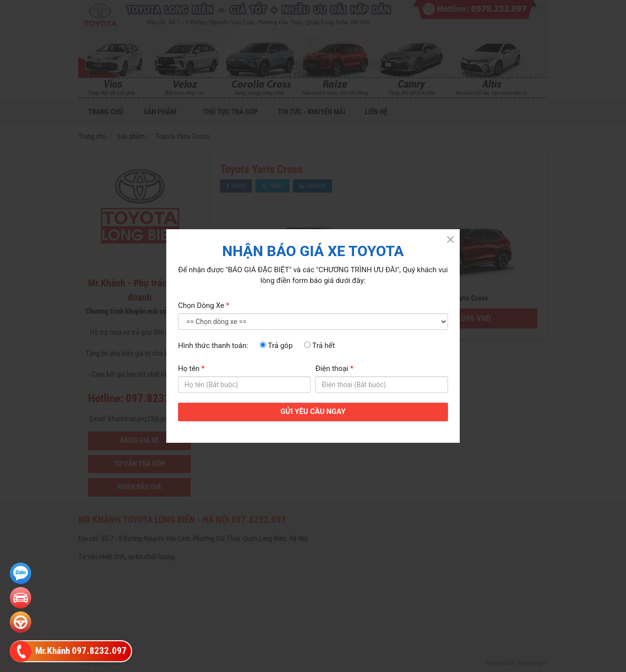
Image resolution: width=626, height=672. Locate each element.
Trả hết (320, 346)
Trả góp (276, 346)
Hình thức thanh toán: (213, 346)
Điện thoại (334, 369)
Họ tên (191, 369)
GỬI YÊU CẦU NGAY (313, 412)
